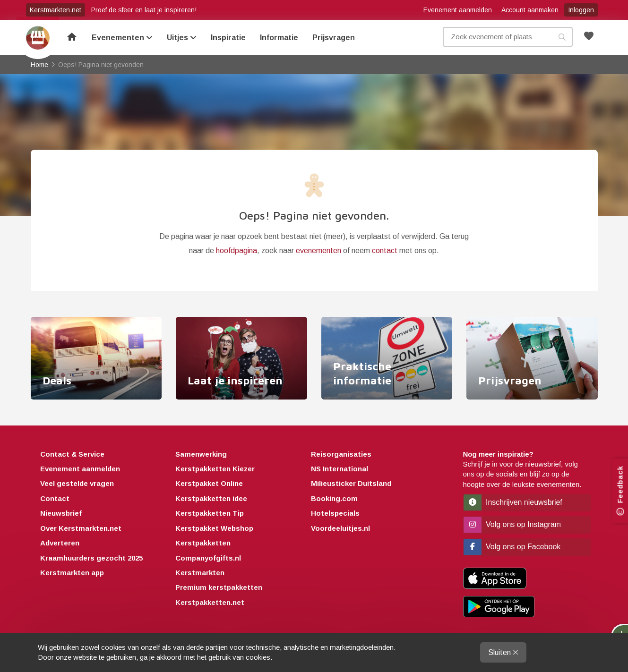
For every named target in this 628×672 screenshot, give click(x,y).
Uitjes (182, 38)
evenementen (318, 251)
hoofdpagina (237, 251)
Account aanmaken (530, 10)
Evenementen (122, 38)
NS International (340, 469)
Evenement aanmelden (458, 10)
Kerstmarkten (200, 573)
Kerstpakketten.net (210, 602)
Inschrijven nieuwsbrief (513, 502)
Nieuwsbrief (61, 513)
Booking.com (334, 498)
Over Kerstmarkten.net (81, 528)
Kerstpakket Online (209, 483)
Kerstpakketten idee (211, 498)
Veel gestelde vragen (77, 483)
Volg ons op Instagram (512, 524)
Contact (55, 498)
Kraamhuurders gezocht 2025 (91, 558)
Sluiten (503, 652)
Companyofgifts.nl (208, 558)
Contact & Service (72, 454)
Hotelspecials (335, 513)
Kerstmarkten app (72, 573)
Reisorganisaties (341, 454)
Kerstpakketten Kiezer (215, 469)
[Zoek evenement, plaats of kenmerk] (508, 37)
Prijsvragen (334, 38)
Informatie (279, 38)
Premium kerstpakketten (219, 587)
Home (38, 38)
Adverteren (60, 543)
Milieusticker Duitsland (351, 483)
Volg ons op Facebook (512, 547)
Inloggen (581, 10)
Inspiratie (228, 38)
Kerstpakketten (203, 543)
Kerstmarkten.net (56, 10)
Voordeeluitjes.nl (340, 528)
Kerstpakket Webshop (214, 528)
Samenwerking (201, 454)
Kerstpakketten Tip (210, 513)
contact (385, 251)
